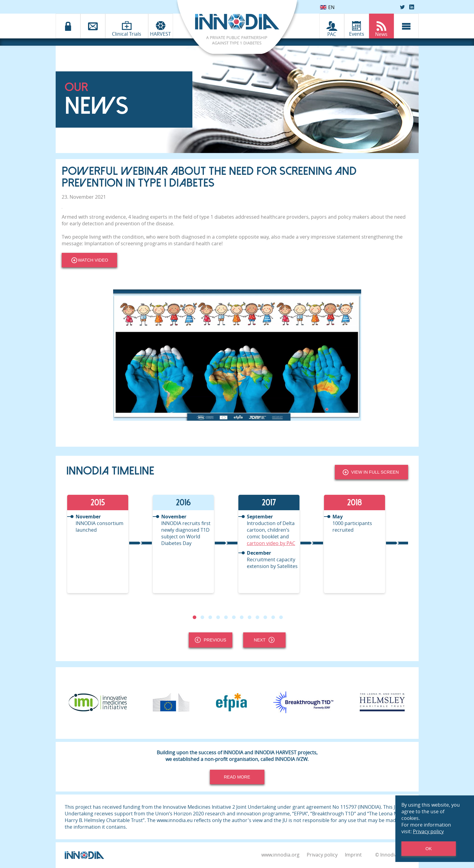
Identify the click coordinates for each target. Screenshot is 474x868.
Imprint (353, 855)
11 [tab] (273, 617)
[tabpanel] (109, 544)
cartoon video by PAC (271, 543)
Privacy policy (322, 855)
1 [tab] (194, 617)
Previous (211, 640)
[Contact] (93, 26)
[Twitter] (402, 7)
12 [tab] (281, 617)
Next (264, 640)
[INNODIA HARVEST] (161, 26)
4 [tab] (218, 617)
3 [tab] (210, 617)
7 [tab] (241, 617)
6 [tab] (234, 617)
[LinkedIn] (412, 7)
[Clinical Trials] (127, 26)
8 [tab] (249, 617)
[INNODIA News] (381, 26)
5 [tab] (226, 617)
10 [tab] (265, 617)
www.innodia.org (280, 855)
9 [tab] (257, 617)
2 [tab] (202, 617)
